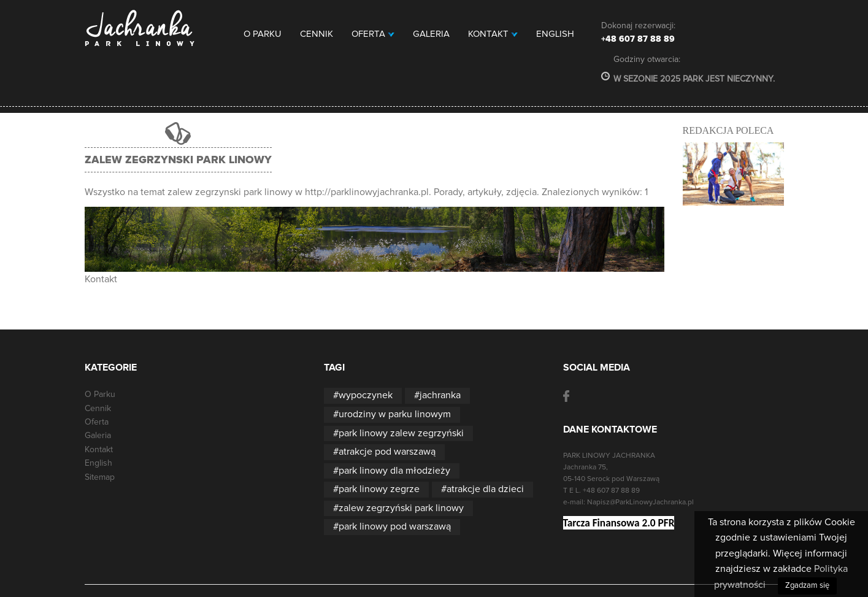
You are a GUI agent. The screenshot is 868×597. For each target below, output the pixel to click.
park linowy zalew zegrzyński (401, 433)
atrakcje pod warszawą (387, 452)
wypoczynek (366, 395)
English (555, 34)
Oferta (373, 34)
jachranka (440, 395)
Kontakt (493, 34)
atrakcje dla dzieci (485, 489)
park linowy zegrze (379, 489)
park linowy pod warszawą (395, 526)
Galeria (431, 34)
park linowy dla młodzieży (394, 471)
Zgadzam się (807, 586)
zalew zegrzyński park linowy (401, 508)
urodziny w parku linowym (395, 414)
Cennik (317, 34)
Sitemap (100, 477)
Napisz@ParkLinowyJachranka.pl (640, 503)
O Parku (263, 34)
